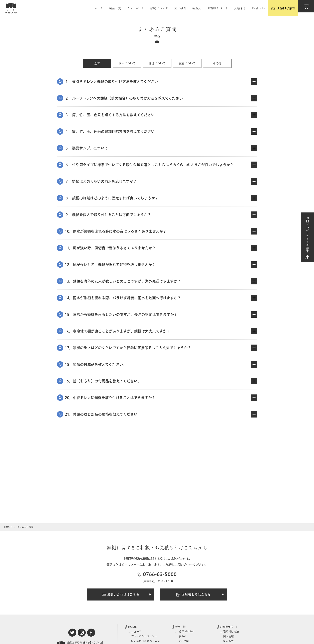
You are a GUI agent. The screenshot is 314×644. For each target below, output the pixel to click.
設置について (187, 63)
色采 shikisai (186, 631)
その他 (217, 63)
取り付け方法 (231, 631)
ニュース (136, 631)
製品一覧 (180, 627)
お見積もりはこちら (200, 595)
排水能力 (228, 641)
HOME (8, 527)
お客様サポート (229, 627)
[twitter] (72, 633)
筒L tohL (184, 641)
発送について (157, 63)
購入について (127, 63)
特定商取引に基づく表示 (145, 641)
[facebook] (91, 633)
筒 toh (182, 636)
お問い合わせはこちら (127, 595)
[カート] (306, 8)
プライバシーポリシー (144, 636)
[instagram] (82, 633)
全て (97, 63)
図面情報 (228, 636)
